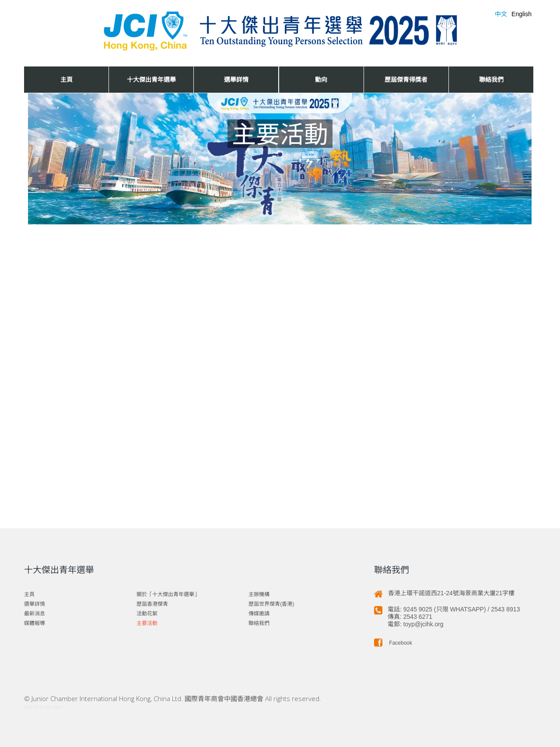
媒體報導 (35, 623)
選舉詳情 (236, 79)
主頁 (66, 79)
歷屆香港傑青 (152, 604)
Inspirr (57, 707)
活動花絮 (147, 614)
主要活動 (147, 623)
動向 (321, 79)
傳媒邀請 (259, 614)
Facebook (393, 643)
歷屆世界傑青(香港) (271, 604)
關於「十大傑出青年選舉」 (168, 594)
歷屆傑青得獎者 (406, 79)
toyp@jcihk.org (424, 624)
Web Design (35, 707)
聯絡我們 (491, 79)
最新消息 (35, 614)
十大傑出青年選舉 (151, 79)
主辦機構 (259, 594)
